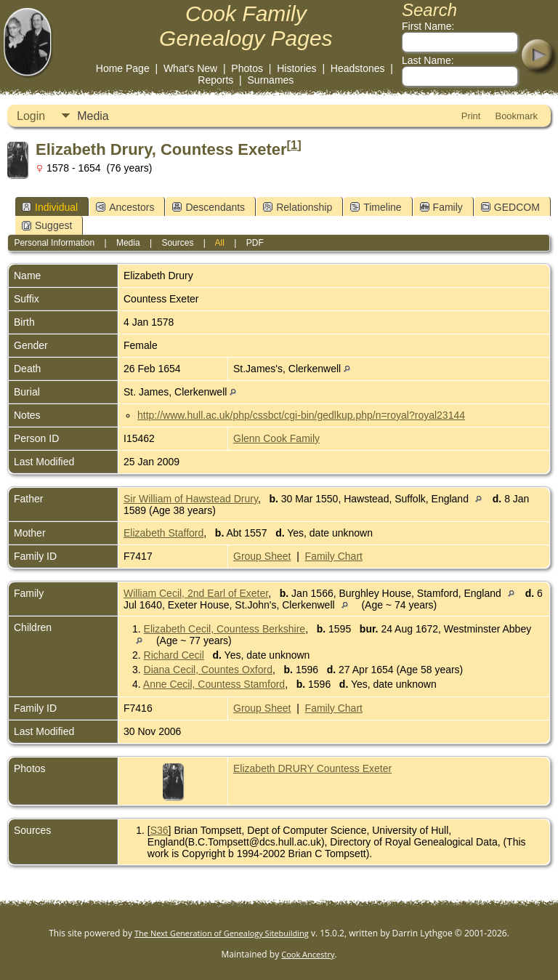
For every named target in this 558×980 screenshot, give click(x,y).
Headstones (358, 68)
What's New (190, 68)
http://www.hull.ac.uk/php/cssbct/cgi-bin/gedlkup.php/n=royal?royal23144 (301, 415)
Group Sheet (262, 556)
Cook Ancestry (308, 954)
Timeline (376, 207)
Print (471, 116)
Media (93, 116)
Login (31, 116)
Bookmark (516, 116)
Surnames (271, 80)
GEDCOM (510, 207)
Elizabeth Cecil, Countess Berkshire (225, 629)
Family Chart (334, 556)
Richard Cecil (174, 655)
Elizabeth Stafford (163, 533)
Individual (50, 207)
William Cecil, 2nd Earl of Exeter (196, 593)
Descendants (209, 207)
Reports (215, 80)
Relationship (298, 207)
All (220, 243)
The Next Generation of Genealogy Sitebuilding (222, 933)
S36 (159, 830)
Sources (177, 243)
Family (441, 207)
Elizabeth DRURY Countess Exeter (312, 768)
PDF (255, 243)
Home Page (123, 68)
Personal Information (54, 243)
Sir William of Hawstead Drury (191, 499)
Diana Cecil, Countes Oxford (208, 670)
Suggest (47, 225)
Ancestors (125, 207)
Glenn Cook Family (276, 438)
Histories (296, 68)
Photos (247, 68)
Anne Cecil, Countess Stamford (214, 684)
